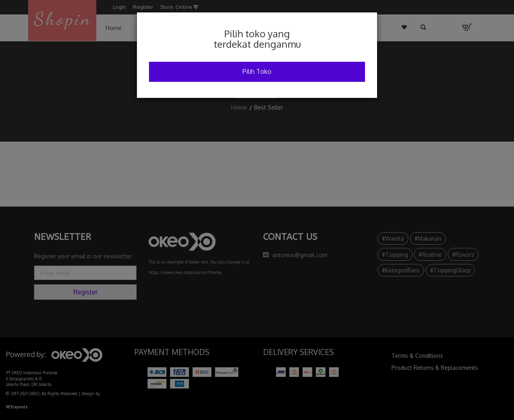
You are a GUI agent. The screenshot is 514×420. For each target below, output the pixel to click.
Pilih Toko (257, 71)
